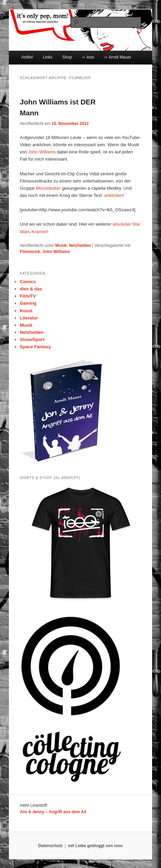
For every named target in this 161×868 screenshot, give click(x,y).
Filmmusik (30, 252)
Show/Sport (32, 339)
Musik (61, 246)
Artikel (27, 57)
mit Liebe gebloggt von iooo (95, 846)
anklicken (113, 195)
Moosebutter (48, 188)
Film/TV (28, 296)
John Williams (42, 152)
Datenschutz (51, 846)
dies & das (31, 289)
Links (48, 57)
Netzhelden (80, 246)
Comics (28, 282)
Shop (67, 57)
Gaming (28, 303)
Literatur (29, 318)
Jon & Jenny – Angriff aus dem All (53, 812)
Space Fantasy (35, 347)
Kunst (26, 311)
